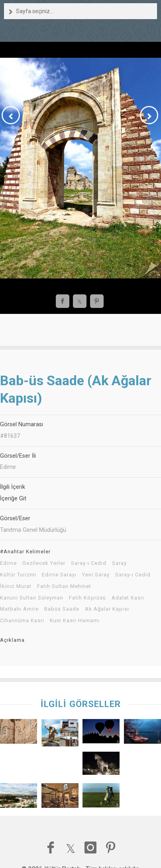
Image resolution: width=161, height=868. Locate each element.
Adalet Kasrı (128, 598)
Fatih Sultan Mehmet (64, 586)
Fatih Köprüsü (87, 598)
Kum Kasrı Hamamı (75, 621)
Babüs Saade (62, 609)
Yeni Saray (96, 575)
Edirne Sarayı (59, 575)
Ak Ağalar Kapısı (107, 609)
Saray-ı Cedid (89, 563)
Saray (119, 563)
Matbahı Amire (19, 609)
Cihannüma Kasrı (22, 621)
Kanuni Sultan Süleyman (32, 598)
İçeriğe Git (13, 499)
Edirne (8, 563)
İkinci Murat (16, 586)
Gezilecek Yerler (44, 563)
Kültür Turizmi (18, 575)
